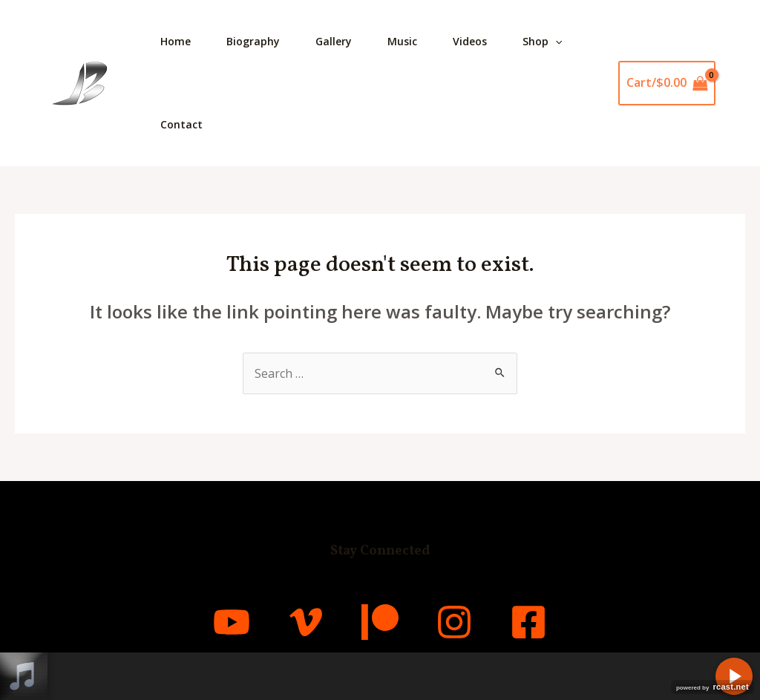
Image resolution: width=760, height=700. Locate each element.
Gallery (334, 41)
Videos (470, 41)
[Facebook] (528, 622)
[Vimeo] (306, 622)
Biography (253, 41)
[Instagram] (454, 622)
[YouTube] (232, 622)
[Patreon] (380, 622)
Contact (181, 124)
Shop (542, 42)
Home (176, 41)
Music (402, 41)
